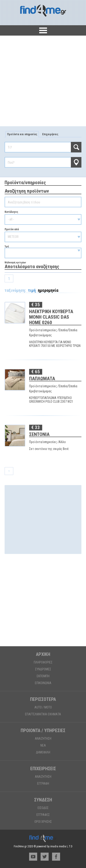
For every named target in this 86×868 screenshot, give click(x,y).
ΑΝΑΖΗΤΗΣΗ (43, 739)
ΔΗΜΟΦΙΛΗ (43, 752)
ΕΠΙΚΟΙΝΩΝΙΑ (43, 683)
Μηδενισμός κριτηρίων (15, 263)
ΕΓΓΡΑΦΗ (43, 784)
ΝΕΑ (43, 745)
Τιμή (43, 252)
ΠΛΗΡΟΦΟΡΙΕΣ (43, 662)
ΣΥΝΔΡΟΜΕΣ (43, 669)
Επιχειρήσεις (50, 134)
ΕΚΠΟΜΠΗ (43, 676)
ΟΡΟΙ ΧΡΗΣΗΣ (43, 822)
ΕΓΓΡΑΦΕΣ (43, 815)
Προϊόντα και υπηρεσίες (22, 134)
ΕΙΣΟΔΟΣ (43, 808)
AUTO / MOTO (43, 707)
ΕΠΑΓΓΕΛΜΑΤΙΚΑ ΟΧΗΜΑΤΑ (43, 714)
